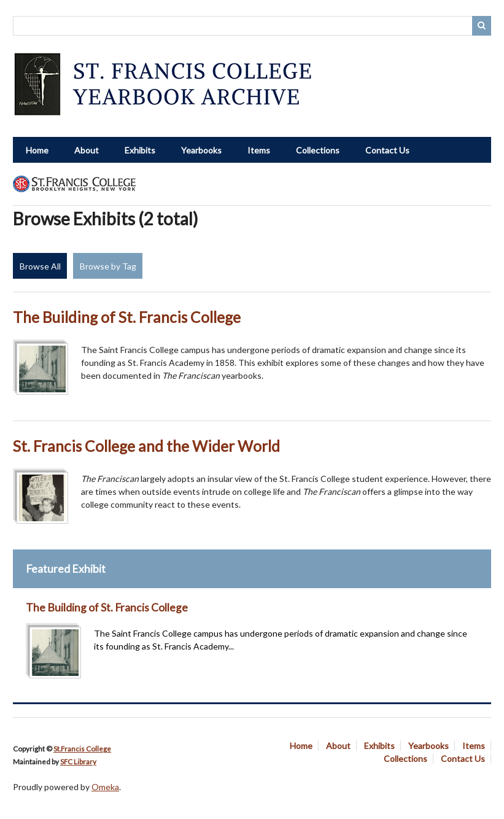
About (87, 150)
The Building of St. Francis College (127, 317)
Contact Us (387, 150)
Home (37, 150)
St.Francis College (82, 749)
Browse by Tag (108, 266)
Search (482, 26)
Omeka (105, 787)
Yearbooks (201, 150)
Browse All (40, 266)
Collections (318, 150)
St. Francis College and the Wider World (146, 446)
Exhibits (140, 150)
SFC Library (78, 762)
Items (259, 150)
